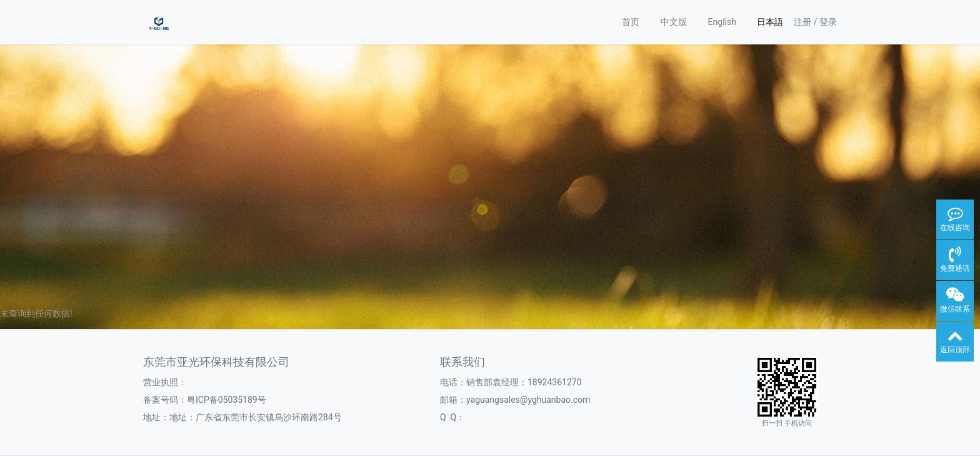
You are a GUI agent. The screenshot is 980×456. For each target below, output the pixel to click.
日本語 (770, 22)
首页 (631, 22)
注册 (802, 22)
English (722, 22)
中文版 (674, 22)
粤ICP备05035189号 (227, 400)
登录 (828, 22)
